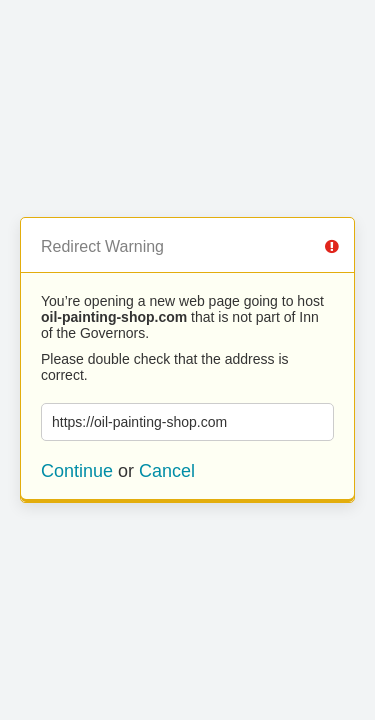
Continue (77, 471)
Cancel (167, 471)
